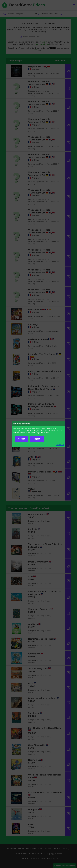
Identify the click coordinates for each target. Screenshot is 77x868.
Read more (60, 445)
